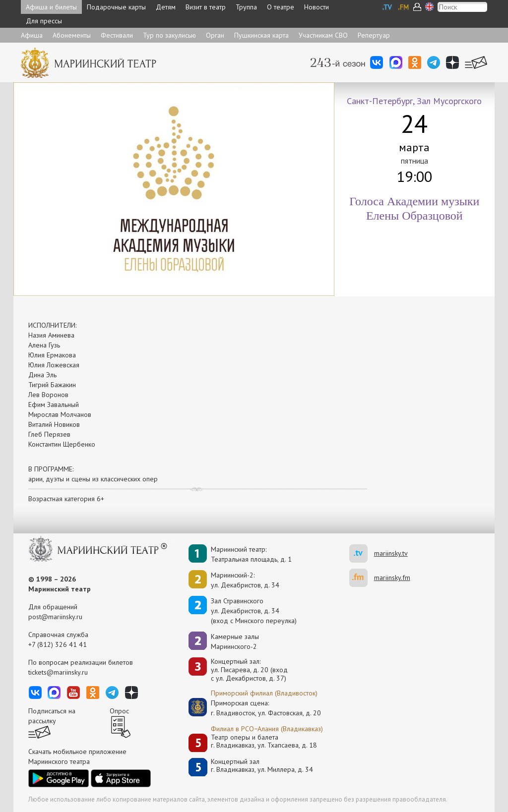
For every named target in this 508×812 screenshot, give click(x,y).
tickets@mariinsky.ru (58, 672)
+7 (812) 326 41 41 (58, 644)
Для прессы (44, 21)
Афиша (32, 35)
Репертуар (374, 35)
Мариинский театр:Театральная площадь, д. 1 (251, 554)
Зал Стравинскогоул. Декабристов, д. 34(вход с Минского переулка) (254, 611)
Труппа (246, 7)
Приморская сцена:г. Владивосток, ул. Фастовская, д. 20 (255, 708)
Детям (166, 7)
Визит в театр (206, 7)
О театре (281, 7)
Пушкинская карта (261, 35)
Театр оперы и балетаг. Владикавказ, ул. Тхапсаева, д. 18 (264, 741)
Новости (317, 7)
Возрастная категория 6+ (66, 499)
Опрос (119, 711)
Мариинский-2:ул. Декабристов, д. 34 (245, 580)
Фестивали (117, 35)
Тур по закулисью (169, 35)
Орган (215, 35)
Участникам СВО (323, 35)
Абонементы (72, 35)
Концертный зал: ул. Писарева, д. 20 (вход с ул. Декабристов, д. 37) (249, 670)
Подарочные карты (116, 7)
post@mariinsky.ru (55, 617)
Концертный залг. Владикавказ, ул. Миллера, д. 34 (262, 766)
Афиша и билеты (51, 7)
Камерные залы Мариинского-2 (235, 641)
